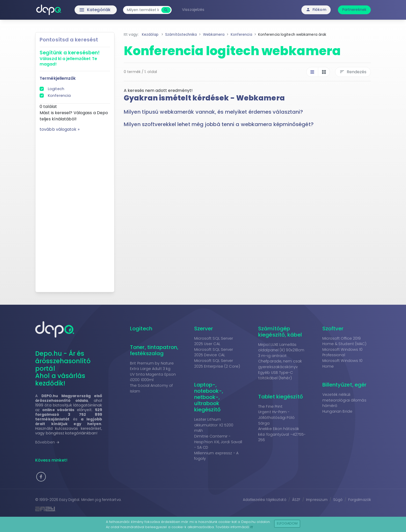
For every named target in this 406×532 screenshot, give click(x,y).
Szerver (204, 329)
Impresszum (317, 500)
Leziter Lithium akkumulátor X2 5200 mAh (214, 425)
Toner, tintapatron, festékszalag (154, 350)
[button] (41, 477)
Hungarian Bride (338, 411)
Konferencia (59, 96)
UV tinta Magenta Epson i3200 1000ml (153, 377)
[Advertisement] (75, 210)
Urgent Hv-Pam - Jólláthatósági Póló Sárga (276, 417)
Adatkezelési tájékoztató (264, 500)
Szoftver (333, 329)
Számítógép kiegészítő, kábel (280, 332)
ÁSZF (296, 500)
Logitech (56, 89)
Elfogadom (287, 523)
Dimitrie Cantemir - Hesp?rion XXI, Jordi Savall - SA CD (218, 442)
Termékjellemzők (58, 78)
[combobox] (143, 10)
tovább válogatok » (60, 129)
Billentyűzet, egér (345, 385)
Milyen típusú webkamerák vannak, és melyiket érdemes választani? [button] (213, 112)
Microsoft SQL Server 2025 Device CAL (214, 352)
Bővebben (48, 442)
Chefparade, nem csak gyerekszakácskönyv (280, 364)
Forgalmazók (360, 500)
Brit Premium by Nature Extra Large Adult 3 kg (152, 366)
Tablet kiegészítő (281, 397)
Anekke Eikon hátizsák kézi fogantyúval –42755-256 (282, 434)
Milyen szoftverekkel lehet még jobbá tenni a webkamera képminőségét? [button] (219, 124)
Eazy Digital (69, 500)
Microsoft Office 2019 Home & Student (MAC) (345, 341)
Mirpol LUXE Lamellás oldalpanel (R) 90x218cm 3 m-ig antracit (281, 350)
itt (252, 527)
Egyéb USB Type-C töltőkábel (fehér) (276, 375)
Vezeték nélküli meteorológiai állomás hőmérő (344, 400)
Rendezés (353, 72)
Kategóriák (84, 10)
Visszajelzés (193, 10)
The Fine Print (270, 406)
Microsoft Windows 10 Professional (343, 352)
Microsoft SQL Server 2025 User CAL (214, 341)
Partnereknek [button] (354, 10)
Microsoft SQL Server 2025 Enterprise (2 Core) (217, 363)
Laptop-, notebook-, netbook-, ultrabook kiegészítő (209, 397)
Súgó (338, 500)
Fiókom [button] (316, 10)
